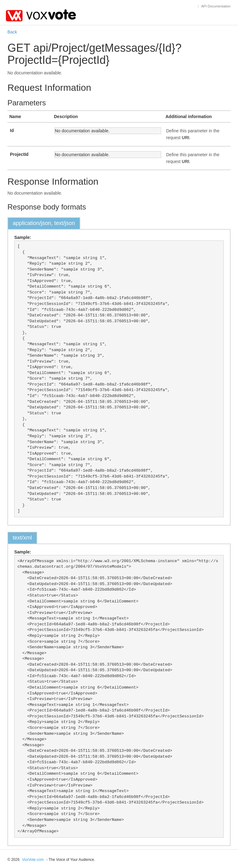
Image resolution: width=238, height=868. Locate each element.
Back (12, 32)
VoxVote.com (33, 860)
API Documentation (216, 6)
